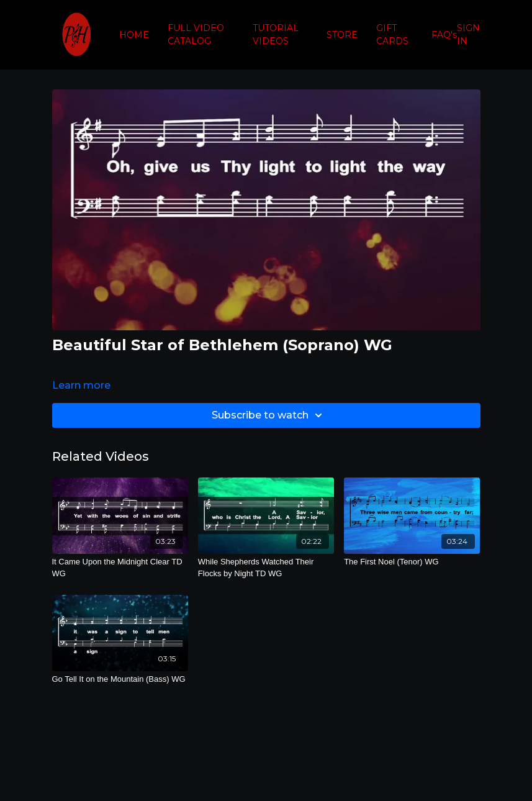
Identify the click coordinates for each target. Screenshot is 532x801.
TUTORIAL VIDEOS (276, 34)
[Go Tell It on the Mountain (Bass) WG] (120, 679)
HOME (134, 35)
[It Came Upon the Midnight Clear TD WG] (120, 568)
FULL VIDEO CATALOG (196, 34)
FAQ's (444, 35)
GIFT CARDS (392, 34)
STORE (342, 35)
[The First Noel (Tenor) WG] (412, 562)
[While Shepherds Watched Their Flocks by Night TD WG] (266, 568)
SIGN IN (468, 34)
